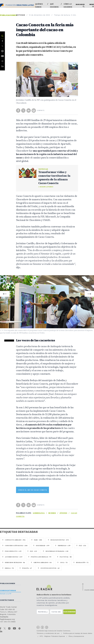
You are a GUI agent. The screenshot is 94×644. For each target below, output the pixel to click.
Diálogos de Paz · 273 (58, 540)
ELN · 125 (32, 551)
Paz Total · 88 (64, 557)
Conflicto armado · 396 (14, 540)
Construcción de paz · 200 (15, 546)
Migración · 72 (81, 563)
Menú (92, 6)
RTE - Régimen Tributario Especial (52, 636)
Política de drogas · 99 (40, 557)
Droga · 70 (8, 568)
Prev (5, 292)
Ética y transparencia (76, 636)
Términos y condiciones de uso (48, 633)
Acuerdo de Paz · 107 (12, 557)
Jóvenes (63, 513)
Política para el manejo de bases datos (78, 633)
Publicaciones (8, 583)
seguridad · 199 (41, 546)
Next (89, 292)
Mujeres (52, 513)
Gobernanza (39, 513)
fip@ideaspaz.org (7, 619)
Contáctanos (7, 600)
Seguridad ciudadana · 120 (56, 551)
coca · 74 (62, 563)
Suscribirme (70, 612)
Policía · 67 (26, 568)
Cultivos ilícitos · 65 (49, 568)
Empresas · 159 (63, 546)
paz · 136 (81, 546)
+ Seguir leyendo (46, 187)
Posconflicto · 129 (12, 551)
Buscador (80, 6)
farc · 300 (36, 540)
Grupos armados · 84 (41, 563)
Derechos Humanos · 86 (14, 563)
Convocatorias (8, 590)
